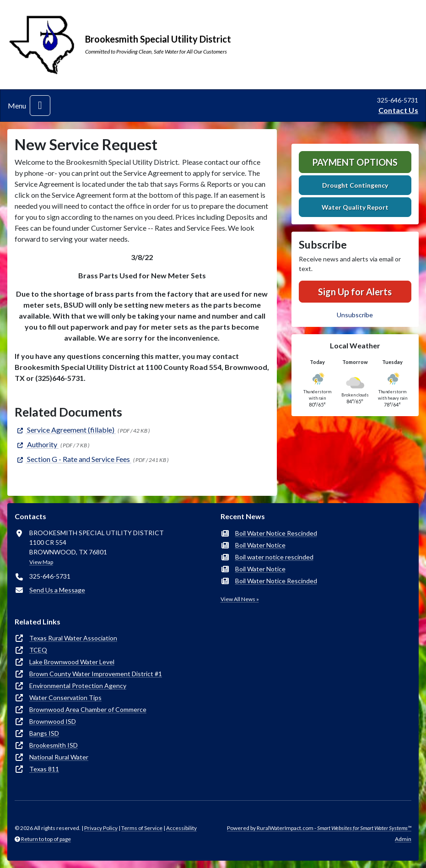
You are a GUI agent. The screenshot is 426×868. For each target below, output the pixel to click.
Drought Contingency (355, 185)
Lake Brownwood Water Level (72, 662)
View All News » (240, 599)
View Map (41, 562)
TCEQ (38, 650)
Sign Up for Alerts (355, 292)
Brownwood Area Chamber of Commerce (88, 709)
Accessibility (181, 828)
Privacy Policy (101, 828)
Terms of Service (142, 828)
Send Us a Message (57, 590)
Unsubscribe (355, 315)
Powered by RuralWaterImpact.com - (319, 828)
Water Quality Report (355, 207)
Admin (403, 839)
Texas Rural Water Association (73, 638)
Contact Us (398, 110)
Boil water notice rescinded (274, 557)
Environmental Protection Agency (78, 686)
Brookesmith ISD (54, 745)
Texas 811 (44, 769)
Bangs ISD (44, 733)
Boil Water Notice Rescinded (276, 533)
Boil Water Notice (260, 545)
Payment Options (355, 162)
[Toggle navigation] (40, 106)
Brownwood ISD (53, 721)
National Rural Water (59, 757)
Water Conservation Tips (65, 697)
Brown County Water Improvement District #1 (96, 674)
